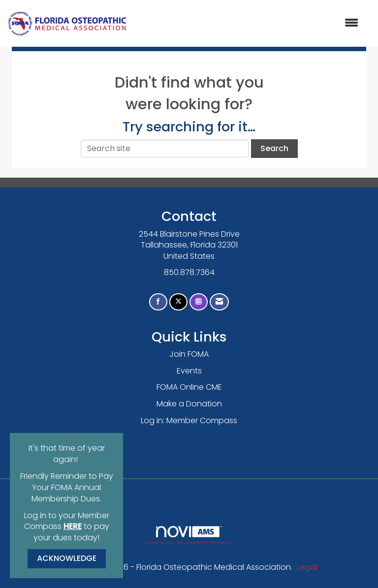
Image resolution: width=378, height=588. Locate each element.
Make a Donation (189, 404)
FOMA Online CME (189, 387)
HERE (73, 526)
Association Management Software (189, 535)
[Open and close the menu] (248, 23)
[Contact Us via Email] (219, 302)
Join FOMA (189, 354)
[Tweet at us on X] (178, 302)
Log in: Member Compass (189, 420)
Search (274, 148)
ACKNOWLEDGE (67, 558)
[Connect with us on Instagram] (199, 302)
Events (189, 371)
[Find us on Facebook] (158, 302)
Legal (307, 567)
